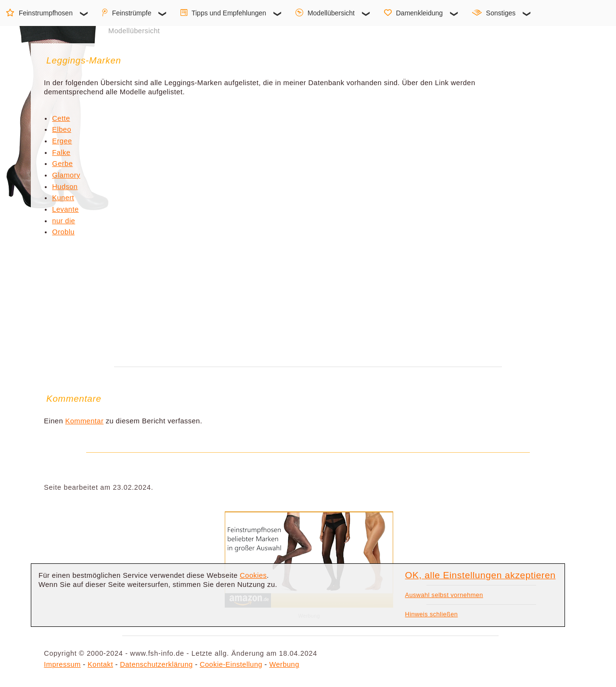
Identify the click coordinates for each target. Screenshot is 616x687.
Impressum (62, 664)
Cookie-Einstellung (231, 664)
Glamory (66, 175)
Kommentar (85, 421)
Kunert (63, 198)
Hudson (65, 187)
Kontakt (100, 664)
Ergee (62, 141)
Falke (61, 153)
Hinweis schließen (432, 614)
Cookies (253, 575)
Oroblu (63, 232)
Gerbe (62, 164)
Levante (65, 209)
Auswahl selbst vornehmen (444, 595)
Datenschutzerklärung (156, 664)
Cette (61, 118)
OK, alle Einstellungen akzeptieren (481, 575)
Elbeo (62, 129)
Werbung (284, 664)
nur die (64, 221)
